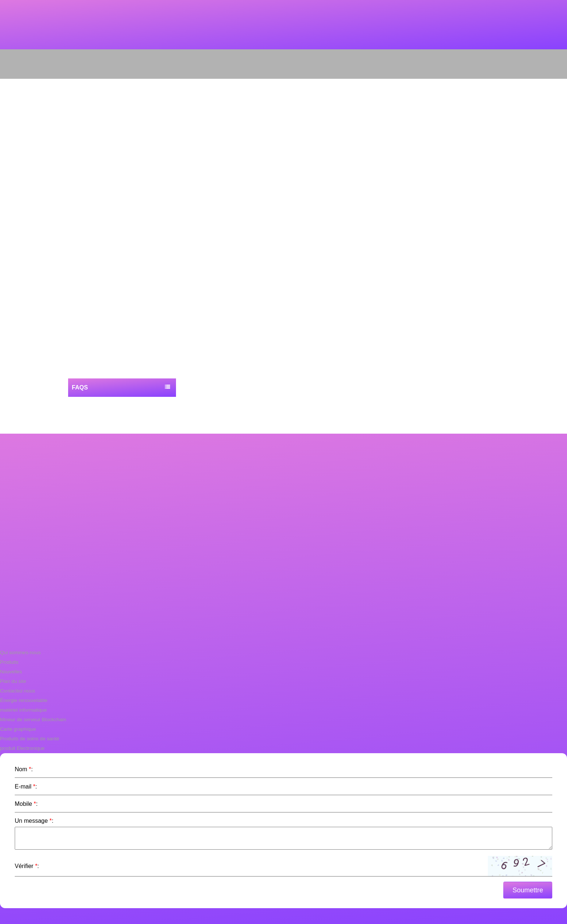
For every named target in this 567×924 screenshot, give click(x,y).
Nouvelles (10, 672)
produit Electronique (21, 748)
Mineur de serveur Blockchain (31, 720)
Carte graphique (17, 729)
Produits (9, 662)
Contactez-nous (17, 691)
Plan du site (13, 681)
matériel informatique (22, 710)
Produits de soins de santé (28, 739)
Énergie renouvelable (23, 700)
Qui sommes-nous (19, 653)
